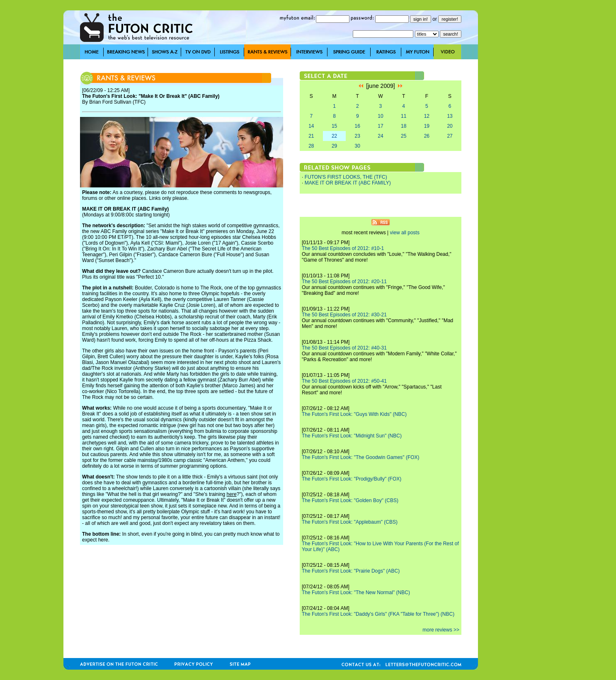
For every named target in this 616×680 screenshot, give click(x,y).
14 (311, 126)
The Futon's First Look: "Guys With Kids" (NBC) (354, 414)
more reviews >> (441, 630)
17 (380, 126)
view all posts (405, 233)
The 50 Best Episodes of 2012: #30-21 (344, 315)
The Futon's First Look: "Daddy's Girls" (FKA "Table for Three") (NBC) (378, 614)
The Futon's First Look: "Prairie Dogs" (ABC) (351, 571)
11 (404, 116)
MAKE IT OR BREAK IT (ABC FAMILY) (348, 183)
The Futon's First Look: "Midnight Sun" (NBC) (352, 436)
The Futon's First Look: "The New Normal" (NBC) (356, 593)
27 (450, 136)
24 (380, 136)
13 (450, 116)
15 (334, 126)
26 (427, 136)
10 (380, 116)
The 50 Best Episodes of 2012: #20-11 (344, 282)
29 (334, 146)
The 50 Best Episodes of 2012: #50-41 (344, 381)
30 (358, 146)
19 (427, 126)
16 (358, 126)
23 (358, 136)
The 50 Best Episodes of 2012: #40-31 (344, 348)
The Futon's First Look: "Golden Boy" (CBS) (350, 500)
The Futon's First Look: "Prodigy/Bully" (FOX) (352, 479)
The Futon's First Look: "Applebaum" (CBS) (350, 522)
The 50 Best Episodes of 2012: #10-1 (343, 248)
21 (311, 136)
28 (311, 146)
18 (404, 126)
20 (450, 126)
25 (404, 136)
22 (334, 136)
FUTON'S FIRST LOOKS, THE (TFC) (346, 177)
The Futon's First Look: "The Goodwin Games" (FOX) (361, 457)
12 (427, 116)
